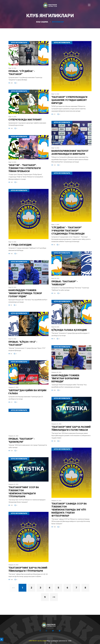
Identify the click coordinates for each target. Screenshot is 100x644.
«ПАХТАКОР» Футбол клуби (38, 641)
